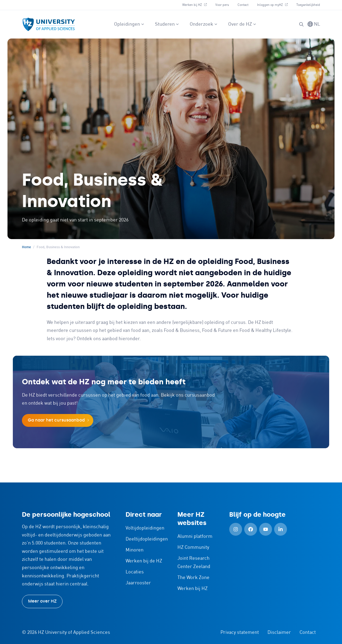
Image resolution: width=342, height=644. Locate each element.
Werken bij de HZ (144, 561)
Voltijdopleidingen (145, 528)
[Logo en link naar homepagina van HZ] (49, 24)
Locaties (135, 572)
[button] (301, 24)
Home (26, 247)
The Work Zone (193, 578)
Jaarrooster (138, 583)
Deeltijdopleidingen (147, 539)
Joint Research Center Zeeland (194, 563)
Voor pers (222, 5)
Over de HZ (242, 24)
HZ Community (193, 547)
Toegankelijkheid (308, 5)
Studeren (167, 24)
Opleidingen (129, 24)
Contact (243, 5)
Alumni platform (195, 536)
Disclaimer (279, 632)
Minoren (135, 550)
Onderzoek (204, 24)
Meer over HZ (42, 601)
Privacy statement (240, 632)
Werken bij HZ (195, 5)
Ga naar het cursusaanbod (56, 420)
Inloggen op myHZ (272, 5)
